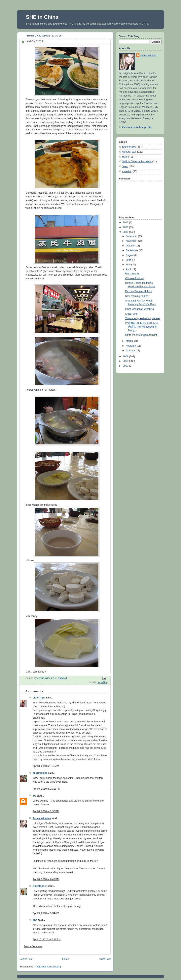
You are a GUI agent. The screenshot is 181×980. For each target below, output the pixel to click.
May (129, 265)
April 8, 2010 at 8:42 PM (46, 879)
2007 (126, 366)
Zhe (35, 920)
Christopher (40, 886)
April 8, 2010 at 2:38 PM (46, 811)
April (129, 269)
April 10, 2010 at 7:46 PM (47, 940)
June (129, 260)
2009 (126, 357)
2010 (126, 232)
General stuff (129, 152)
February (131, 346)
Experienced (129, 147)
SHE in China (42, 17)
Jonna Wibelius (42, 818)
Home (66, 959)
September (132, 250)
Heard (126, 157)
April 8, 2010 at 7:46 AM (46, 766)
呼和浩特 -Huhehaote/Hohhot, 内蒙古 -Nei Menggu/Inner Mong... (142, 327)
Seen (125, 166)
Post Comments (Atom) (48, 967)
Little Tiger (39, 698)
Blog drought (132, 274)
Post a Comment (33, 947)
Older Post (105, 959)
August (130, 255)
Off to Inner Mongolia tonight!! (142, 335)
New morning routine (137, 296)
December (132, 236)
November (132, 241)
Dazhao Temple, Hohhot (139, 291)
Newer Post (26, 959)
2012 (126, 223)
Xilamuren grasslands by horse (143, 318)
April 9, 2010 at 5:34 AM (46, 913)
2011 (126, 227)
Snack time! (132, 314)
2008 (126, 361)
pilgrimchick (40, 773)
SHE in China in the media (137, 162)
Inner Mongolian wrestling (140, 309)
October (131, 246)
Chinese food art (135, 278)
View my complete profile (137, 127)
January (131, 351)
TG (34, 796)
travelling (103, 682)
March (130, 341)
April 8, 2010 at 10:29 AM (47, 789)
